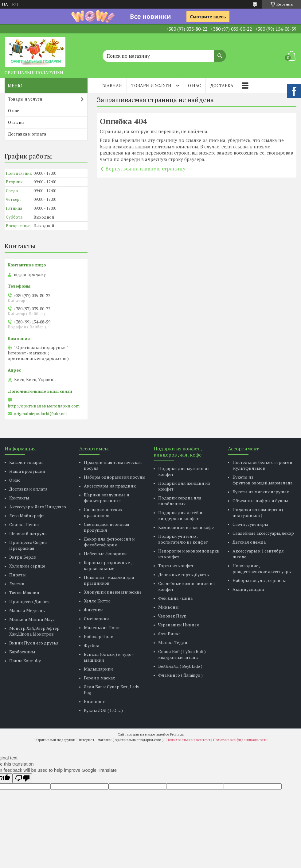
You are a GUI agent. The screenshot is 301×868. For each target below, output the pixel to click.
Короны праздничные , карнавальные (108, 565)
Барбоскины (22, 652)
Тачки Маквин (24, 593)
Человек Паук (172, 616)
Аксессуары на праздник (110, 486)
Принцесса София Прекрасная (28, 545)
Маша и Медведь (27, 610)
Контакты (19, 498)
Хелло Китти (97, 601)
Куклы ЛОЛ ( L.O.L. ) (103, 710)
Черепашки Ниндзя (179, 625)
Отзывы (16, 122)
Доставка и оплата (27, 134)
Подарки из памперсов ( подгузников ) (258, 512)
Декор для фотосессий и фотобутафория (109, 542)
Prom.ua (177, 734)
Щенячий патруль (28, 533)
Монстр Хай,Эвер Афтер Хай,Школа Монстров (34, 631)
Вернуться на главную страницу (145, 168)
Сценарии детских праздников (103, 512)
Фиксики (93, 610)
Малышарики (98, 669)
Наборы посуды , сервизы (259, 580)
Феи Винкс (169, 634)
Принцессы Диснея (29, 601)
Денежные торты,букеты (184, 574)
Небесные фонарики (105, 554)
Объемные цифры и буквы (260, 501)
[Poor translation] (22, 778)
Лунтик (17, 584)
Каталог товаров (26, 462)
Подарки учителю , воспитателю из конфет (183, 539)
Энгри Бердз (23, 557)
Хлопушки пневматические (113, 592)
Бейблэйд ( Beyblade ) (180, 666)
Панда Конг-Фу (25, 661)
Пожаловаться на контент (188, 740)
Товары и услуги (151, 85)
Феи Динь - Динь (176, 598)
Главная (112, 85)
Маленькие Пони (102, 627)
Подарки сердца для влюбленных (180, 501)
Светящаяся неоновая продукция (107, 527)
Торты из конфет (176, 566)
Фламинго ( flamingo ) (180, 675)
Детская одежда (249, 542)
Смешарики (96, 619)
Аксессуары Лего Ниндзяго (38, 507)
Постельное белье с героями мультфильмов (262, 465)
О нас (194, 85)
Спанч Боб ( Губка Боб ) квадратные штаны (182, 654)
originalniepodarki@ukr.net (41, 414)
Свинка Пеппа (24, 524)
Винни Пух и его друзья (34, 643)
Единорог (94, 701)
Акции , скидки (248, 589)
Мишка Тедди (173, 642)
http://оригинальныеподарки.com (44, 406)
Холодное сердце (27, 566)
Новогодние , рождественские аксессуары (262, 568)
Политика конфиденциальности (240, 740)
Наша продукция (27, 471)
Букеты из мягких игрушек (261, 492)
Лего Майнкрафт (27, 516)
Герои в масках (99, 678)
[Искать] (220, 53)
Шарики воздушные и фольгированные (107, 498)
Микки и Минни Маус (32, 619)
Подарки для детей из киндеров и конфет (181, 515)
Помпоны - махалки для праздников (109, 580)
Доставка (222, 85)
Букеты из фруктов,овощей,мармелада (262, 480)
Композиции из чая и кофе (186, 527)
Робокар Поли (99, 636)
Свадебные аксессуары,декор (263, 533)
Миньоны (168, 607)
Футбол (92, 645)
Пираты (18, 575)
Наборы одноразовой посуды (115, 477)
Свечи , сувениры (250, 524)
